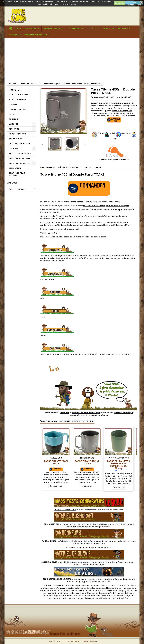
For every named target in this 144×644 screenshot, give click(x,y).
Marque (121, 97)
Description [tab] (48, 168)
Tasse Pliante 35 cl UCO (56, 462)
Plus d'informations (134, 3)
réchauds (64, 413)
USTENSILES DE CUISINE (20, 144)
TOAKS (128, 97)
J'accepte (120, 3)
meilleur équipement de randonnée (85, 548)
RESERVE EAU (15, 168)
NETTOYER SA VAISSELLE (20, 153)
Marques (12, 183)
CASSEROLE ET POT (77, 29)
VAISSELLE (108, 29)
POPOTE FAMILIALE (53, 29)
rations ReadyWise (121, 598)
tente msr (78, 591)
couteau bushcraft (76, 527)
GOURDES (14, 35)
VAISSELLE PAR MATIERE (36, 35)
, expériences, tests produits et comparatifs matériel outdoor (85, 579)
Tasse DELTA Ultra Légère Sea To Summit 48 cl (118, 464)
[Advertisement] (72, 59)
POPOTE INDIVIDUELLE (28, 29)
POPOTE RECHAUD (17, 134)
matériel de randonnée (113, 510)
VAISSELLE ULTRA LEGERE (20, 158)
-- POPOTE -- (14, 90)
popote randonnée (100, 415)
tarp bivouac (99, 544)
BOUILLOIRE (14, 119)
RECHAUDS (123, 29)
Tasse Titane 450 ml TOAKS (87, 462)
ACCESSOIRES (16, 139)
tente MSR (106, 582)
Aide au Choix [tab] (93, 168)
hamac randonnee (82, 544)
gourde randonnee (59, 593)
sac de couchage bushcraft (98, 527)
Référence (96, 97)
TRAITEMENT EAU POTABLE (17, 174)
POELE (94, 29)
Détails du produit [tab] (70, 168)
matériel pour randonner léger (86, 413)
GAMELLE (13, 104)
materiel (101, 524)
